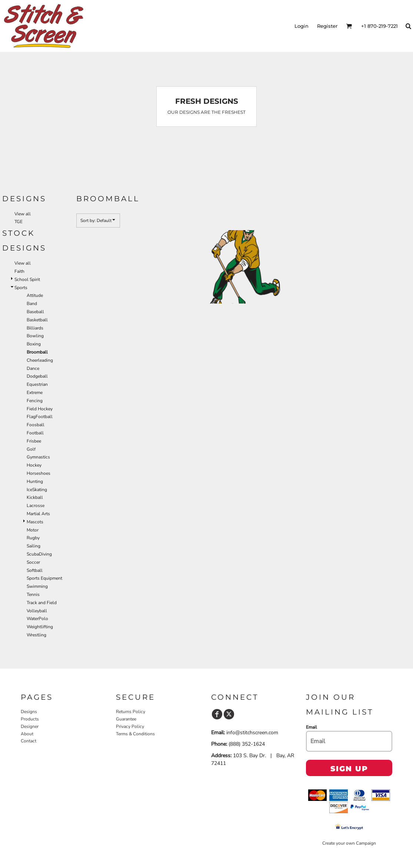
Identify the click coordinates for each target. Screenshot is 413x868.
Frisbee (34, 441)
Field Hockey (40, 409)
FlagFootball (40, 417)
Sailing (34, 546)
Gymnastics (38, 457)
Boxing (34, 344)
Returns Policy (131, 712)
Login (302, 26)
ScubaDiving (39, 554)
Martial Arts (38, 514)
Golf (31, 449)
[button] (349, 26)
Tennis (33, 594)
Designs (29, 712)
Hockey (34, 465)
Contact (29, 741)
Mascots (35, 522)
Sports (21, 288)
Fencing (35, 401)
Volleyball (37, 611)
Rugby (33, 538)
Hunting (35, 481)
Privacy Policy (130, 726)
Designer (30, 726)
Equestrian (37, 384)
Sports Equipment (44, 578)
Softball (35, 570)
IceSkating (37, 490)
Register (327, 26)
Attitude (35, 295)
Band (32, 304)
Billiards (35, 328)
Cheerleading (40, 360)
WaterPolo (37, 619)
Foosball (36, 425)
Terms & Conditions (135, 734)
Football (35, 433)
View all (23, 214)
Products (30, 719)
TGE (19, 222)
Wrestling (36, 635)
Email (312, 727)
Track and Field (42, 603)
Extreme (35, 392)
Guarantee (126, 719)
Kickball (35, 497)
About (27, 734)
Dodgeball (37, 376)
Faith (19, 271)
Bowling (35, 336)
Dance (33, 368)
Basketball (37, 320)
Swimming (37, 586)
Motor (33, 530)
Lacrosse (36, 506)
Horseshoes (39, 473)
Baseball (35, 312)
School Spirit (27, 279)
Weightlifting (40, 627)
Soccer (33, 562)
